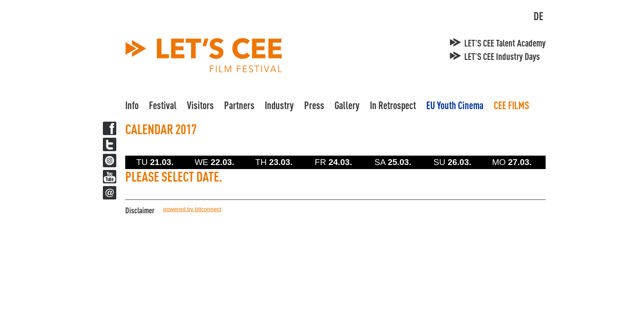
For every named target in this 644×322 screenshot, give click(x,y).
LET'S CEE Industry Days (502, 56)
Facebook (110, 128)
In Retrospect (393, 105)
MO (512, 162)
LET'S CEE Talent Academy (505, 43)
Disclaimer (140, 210)
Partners (239, 105)
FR (333, 162)
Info (132, 105)
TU (155, 162)
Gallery (347, 105)
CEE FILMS (511, 105)
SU (452, 162)
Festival (163, 105)
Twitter (110, 144)
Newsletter (110, 193)
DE (538, 16)
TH (274, 162)
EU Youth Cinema (455, 105)
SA (393, 162)
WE (214, 162)
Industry (279, 105)
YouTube (110, 177)
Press (314, 105)
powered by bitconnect (192, 209)
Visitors (200, 105)
